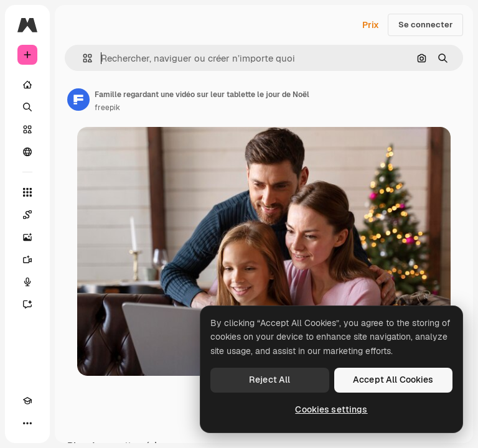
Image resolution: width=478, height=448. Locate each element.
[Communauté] (27, 152)
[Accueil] (27, 85)
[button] (82, 58)
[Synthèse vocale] (27, 282)
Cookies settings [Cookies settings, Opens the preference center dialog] (331, 409)
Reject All (269, 380)
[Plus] (27, 423)
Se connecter (425, 25)
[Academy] (27, 401)
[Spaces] (27, 215)
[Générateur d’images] (27, 237)
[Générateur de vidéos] (27, 259)
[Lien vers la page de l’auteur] (78, 100)
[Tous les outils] (27, 192)
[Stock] (27, 129)
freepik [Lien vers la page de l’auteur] (107, 108)
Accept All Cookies (393, 380)
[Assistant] (27, 304)
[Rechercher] (27, 107)
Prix (371, 25)
